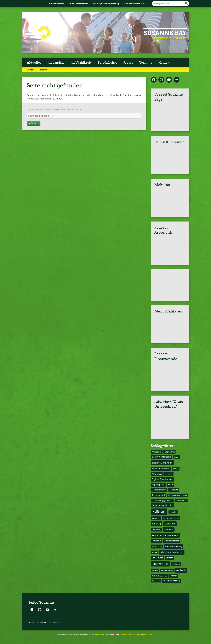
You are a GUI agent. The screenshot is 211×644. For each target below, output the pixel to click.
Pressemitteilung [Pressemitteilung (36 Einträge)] (174, 546)
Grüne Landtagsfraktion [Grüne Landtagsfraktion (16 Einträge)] (163, 505)
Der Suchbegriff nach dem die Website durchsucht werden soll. (56, 110)
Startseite (31, 70)
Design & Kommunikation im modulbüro (136, 635)
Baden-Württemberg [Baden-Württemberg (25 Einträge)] (162, 457)
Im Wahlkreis (81, 63)
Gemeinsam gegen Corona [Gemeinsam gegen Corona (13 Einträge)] (162, 501)
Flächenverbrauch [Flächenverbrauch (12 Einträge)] (159, 490)
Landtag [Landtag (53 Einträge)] (156, 524)
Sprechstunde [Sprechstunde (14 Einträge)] (157, 558)
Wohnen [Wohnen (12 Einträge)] (174, 576)
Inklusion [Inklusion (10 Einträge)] (173, 512)
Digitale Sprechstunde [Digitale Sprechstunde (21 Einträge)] (162, 479)
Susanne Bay (165, 33)
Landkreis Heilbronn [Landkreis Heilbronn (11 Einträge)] (171, 518)
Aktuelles (34, 63)
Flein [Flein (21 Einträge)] (170, 485)
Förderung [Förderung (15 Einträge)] (174, 490)
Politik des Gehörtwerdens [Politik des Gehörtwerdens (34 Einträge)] (165, 535)
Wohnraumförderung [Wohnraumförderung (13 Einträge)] (171, 581)
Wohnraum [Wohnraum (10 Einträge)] (156, 581)
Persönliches (107, 63)
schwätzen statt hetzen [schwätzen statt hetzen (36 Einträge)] (172, 552)
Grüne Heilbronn (57, 3)
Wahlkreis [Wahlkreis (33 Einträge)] (181, 570)
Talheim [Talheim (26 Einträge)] (176, 564)
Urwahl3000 (99, 635)
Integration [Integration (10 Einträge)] (156, 518)
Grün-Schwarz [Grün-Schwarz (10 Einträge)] (181, 500)
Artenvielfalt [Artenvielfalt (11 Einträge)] (170, 452)
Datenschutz (54, 623)
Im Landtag (56, 63)
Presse (128, 63)
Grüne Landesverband (79, 3)
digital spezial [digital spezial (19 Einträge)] (158, 485)
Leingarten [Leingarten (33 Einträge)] (170, 524)
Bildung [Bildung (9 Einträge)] (176, 469)
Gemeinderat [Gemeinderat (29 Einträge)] (158, 495)
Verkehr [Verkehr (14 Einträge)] (155, 570)
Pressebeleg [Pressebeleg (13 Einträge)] (157, 547)
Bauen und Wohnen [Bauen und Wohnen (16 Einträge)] (161, 469)
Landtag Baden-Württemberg (106, 3)
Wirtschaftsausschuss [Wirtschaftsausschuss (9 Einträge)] (160, 576)
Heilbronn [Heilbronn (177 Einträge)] (159, 511)
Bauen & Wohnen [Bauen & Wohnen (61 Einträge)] (162, 463)
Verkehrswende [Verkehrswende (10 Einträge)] (167, 570)
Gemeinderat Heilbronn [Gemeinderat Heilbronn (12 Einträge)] (178, 495)
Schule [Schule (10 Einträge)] (154, 552)
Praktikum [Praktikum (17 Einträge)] (156, 541)
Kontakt (164, 63)
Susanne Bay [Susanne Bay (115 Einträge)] (160, 564)
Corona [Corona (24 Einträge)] (169, 474)
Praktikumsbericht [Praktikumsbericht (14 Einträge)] (172, 541)
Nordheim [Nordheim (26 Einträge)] (169, 530)
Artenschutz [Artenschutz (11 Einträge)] (157, 452)
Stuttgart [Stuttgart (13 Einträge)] (170, 558)
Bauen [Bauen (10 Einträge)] (177, 457)
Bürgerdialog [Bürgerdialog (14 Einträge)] (157, 474)
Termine (146, 63)
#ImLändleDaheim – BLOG (136, 3)
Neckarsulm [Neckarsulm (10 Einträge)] (156, 530)
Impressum (42, 623)
